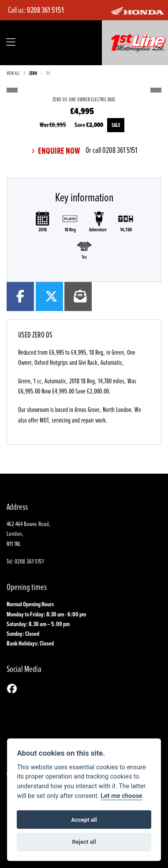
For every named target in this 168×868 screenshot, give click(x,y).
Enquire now (58, 151)
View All (13, 73)
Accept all (84, 820)
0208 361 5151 (45, 10)
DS (48, 73)
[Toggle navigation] (11, 43)
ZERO (33, 73)
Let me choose (121, 796)
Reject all (84, 842)
